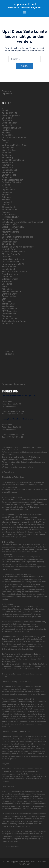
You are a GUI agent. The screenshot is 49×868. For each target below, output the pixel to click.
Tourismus (7, 281)
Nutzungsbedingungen (12, 180)
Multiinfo (6, 133)
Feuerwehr (7, 212)
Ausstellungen (9, 220)
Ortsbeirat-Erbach (10, 279)
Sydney (26, 864)
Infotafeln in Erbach (11, 229)
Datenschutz (8, 91)
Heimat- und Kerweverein (14, 252)
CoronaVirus (8, 120)
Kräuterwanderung (11, 232)
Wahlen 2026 (8, 148)
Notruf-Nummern (10, 274)
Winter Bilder (8, 172)
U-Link (5, 143)
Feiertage (6, 197)
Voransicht (7, 125)
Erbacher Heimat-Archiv (13, 227)
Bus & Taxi (7, 118)
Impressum (7, 94)
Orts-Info (6, 205)
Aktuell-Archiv (8, 244)
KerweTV (6, 200)
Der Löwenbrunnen (11, 262)
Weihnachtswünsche (12, 291)
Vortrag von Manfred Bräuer (15, 145)
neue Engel (7, 289)
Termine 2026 (8, 304)
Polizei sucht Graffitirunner (14, 138)
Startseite (6, 301)
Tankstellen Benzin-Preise (14, 321)
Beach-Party (8, 158)
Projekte (6, 234)
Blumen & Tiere (9, 175)
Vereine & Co (8, 306)
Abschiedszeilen (10, 207)
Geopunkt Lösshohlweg (13, 160)
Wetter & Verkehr (10, 319)
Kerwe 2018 (7, 165)
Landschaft (7, 202)
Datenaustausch (10, 123)
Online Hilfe (7, 135)
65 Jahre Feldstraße (11, 254)
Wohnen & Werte (10, 294)
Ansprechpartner (10, 210)
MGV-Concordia (9, 311)
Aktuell (5, 110)
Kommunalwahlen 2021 (13, 264)
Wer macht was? (10, 314)
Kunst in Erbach (9, 267)
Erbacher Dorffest (10, 224)
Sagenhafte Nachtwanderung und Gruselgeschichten (18, 238)
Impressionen (8, 190)
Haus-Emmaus (9, 215)
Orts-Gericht (8, 277)
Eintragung (7, 316)
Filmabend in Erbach (11, 128)
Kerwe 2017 (7, 162)
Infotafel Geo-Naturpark (13, 259)
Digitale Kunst (8, 269)
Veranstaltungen (10, 242)
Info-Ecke (6, 130)
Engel (5, 286)
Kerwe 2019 (7, 167)
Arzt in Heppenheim (11, 115)
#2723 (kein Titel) (10, 113)
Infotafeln (6, 257)
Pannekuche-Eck (10, 170)
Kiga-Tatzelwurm (10, 309)
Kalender (6, 195)
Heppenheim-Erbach (24, 4)
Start (4, 299)
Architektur (7, 155)
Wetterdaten (8, 324)
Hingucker (7, 187)
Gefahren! (6, 185)
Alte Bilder (7, 153)
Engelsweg (7, 284)
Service (5, 140)
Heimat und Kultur (10, 217)
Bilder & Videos (9, 150)
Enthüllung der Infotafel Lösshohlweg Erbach (23, 222)
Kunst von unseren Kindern (14, 271)
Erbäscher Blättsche (11, 182)
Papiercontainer (9, 296)
